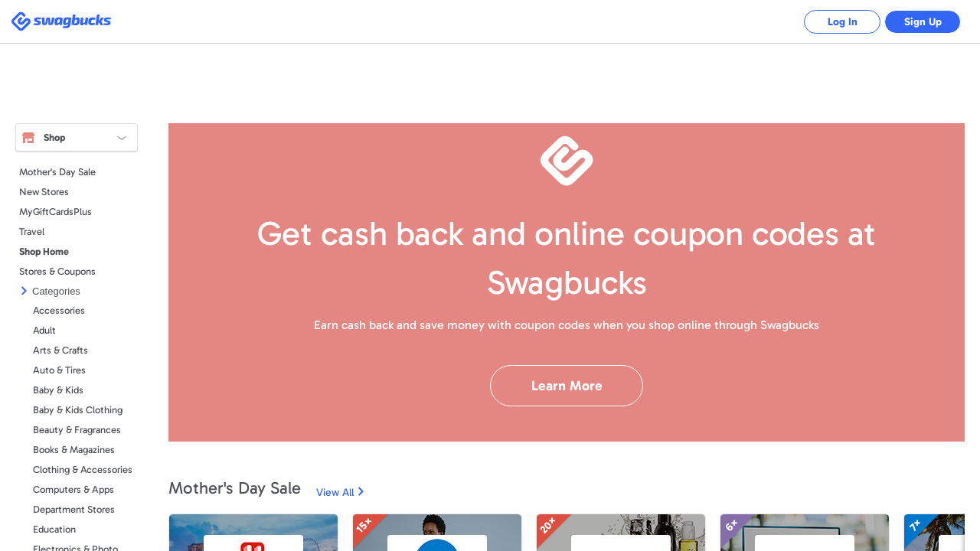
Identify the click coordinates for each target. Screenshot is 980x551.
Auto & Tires (59, 370)
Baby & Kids (58, 390)
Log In (843, 22)
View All (335, 492)
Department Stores (74, 509)
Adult (44, 330)
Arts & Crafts (60, 350)
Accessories (59, 310)
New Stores (44, 192)
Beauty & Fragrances (77, 430)
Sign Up (923, 22)
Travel (32, 231)
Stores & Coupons (57, 271)
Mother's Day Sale (57, 172)
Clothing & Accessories (83, 469)
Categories (56, 291)
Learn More (567, 386)
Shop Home (44, 251)
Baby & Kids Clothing (78, 410)
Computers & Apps (73, 489)
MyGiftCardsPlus (56, 212)
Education (54, 529)
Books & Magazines (74, 450)
